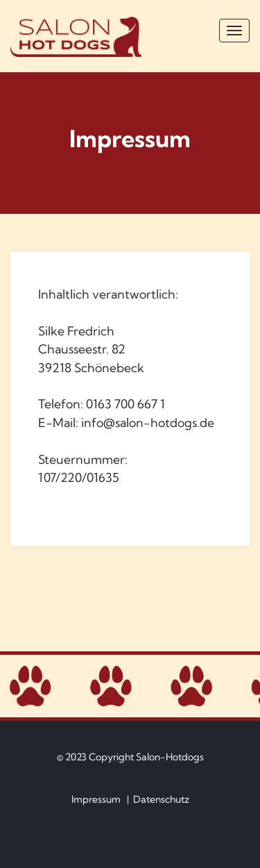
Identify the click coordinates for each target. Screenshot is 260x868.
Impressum (96, 799)
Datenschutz (161, 799)
